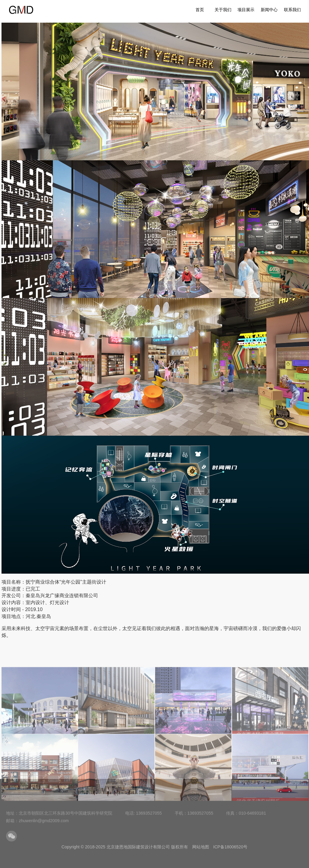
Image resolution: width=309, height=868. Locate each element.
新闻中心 (269, 10)
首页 (200, 10)
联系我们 (292, 10)
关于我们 (223, 10)
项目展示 (246, 10)
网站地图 (201, 847)
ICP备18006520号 (231, 847)
